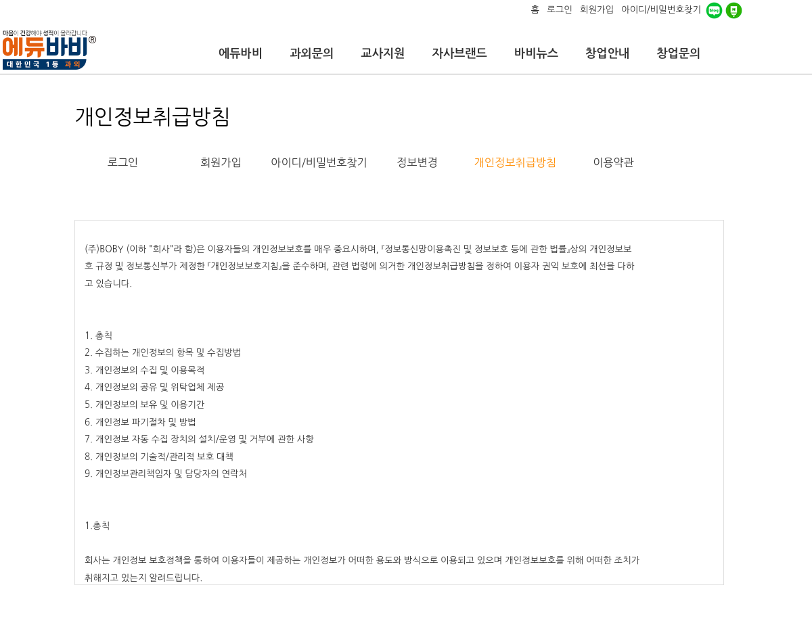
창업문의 (678, 53)
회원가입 (221, 162)
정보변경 (417, 162)
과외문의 (312, 53)
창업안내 (607, 53)
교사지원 (383, 53)
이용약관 (613, 162)
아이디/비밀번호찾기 (319, 162)
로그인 (123, 162)
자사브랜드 (459, 53)
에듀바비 (241, 53)
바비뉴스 (536, 53)
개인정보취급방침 (515, 162)
